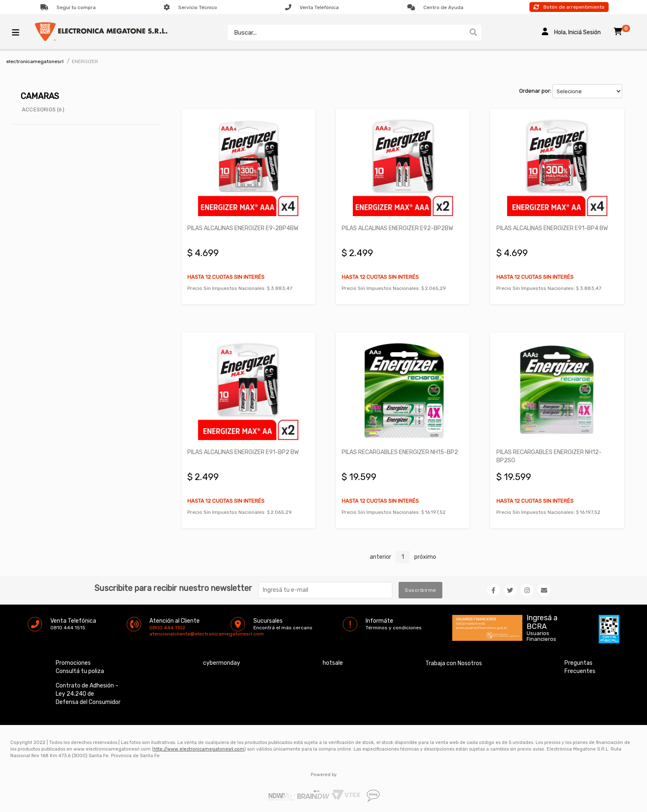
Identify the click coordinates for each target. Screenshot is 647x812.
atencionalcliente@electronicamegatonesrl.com (156, 633)
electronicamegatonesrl (35, 61)
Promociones (73, 662)
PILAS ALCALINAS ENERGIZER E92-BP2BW (398, 228)
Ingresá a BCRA (542, 620)
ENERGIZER (85, 61)
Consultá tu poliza (80, 670)
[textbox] (346, 33)
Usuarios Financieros (541, 635)
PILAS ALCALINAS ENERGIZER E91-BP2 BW (243, 451)
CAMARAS (40, 96)
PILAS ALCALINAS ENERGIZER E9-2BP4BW (243, 228)
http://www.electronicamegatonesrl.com (199, 748)
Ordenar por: (535, 91)
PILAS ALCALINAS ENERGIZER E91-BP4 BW (552, 228)
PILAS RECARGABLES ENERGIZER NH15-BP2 (400, 451)
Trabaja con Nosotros (454, 663)
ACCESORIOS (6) (43, 109)
